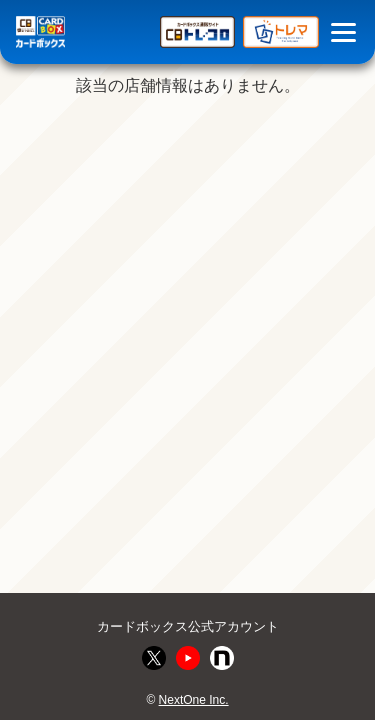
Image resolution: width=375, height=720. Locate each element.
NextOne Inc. (194, 700)
